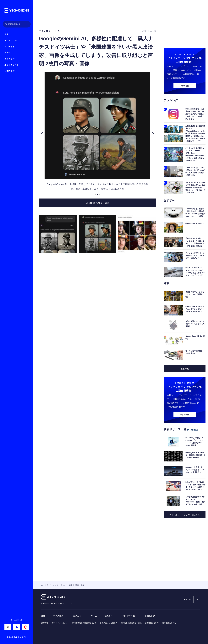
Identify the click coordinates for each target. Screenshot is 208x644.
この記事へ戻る (97, 203)
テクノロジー (11, 40)
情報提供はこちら (169, 623)
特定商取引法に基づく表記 (131, 623)
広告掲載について (152, 623)
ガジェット (10, 47)
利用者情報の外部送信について (84, 623)
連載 (6, 34)
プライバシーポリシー (60, 623)
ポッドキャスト (12, 65)
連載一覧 (185, 369)
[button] (42, 134)
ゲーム (8, 53)
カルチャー (10, 59)
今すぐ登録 (185, 86)
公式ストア (10, 71)
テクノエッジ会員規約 (109, 623)
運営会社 (45, 623)
